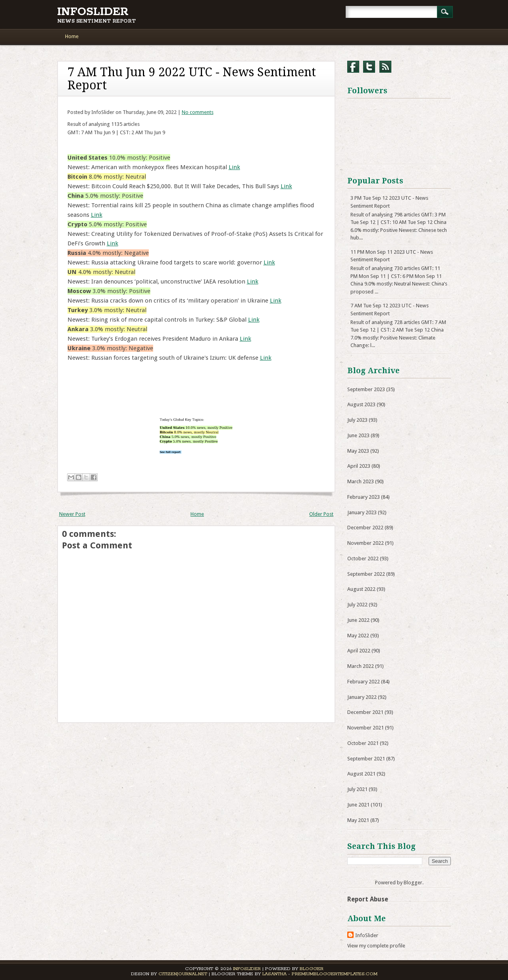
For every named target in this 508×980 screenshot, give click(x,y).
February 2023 (364, 497)
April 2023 (359, 466)
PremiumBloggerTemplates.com (335, 974)
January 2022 (362, 697)
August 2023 (361, 404)
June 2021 (358, 805)
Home (72, 36)
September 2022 (366, 574)
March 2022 (361, 666)
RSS (385, 67)
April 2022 (359, 651)
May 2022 (358, 636)
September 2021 (366, 759)
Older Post (321, 514)
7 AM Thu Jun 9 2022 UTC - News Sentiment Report (192, 79)
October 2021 (363, 743)
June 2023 (358, 435)
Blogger (413, 883)
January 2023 (362, 512)
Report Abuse (368, 899)
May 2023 (358, 451)
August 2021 (361, 774)
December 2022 (365, 528)
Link (234, 167)
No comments (198, 112)
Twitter (369, 67)
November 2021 (366, 728)
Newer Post (72, 514)
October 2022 (363, 558)
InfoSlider (93, 12)
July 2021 (357, 789)
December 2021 (365, 712)
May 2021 (358, 820)
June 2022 (358, 620)
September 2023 (366, 389)
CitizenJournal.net (183, 974)
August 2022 (361, 589)
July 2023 (357, 420)
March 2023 (361, 481)
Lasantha (274, 974)
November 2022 (366, 543)
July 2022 (357, 605)
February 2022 (364, 682)
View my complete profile (376, 946)
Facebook (353, 67)
